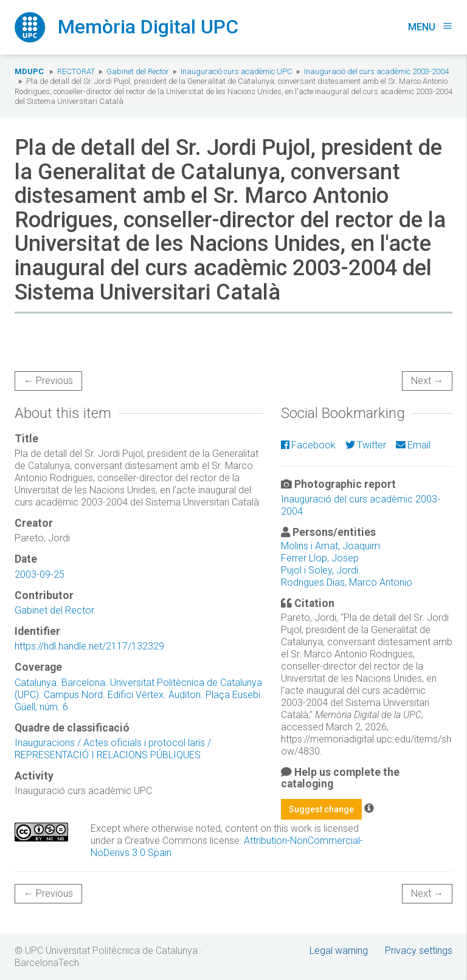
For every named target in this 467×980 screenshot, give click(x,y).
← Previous (48, 381)
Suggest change (321, 809)
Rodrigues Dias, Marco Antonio (347, 582)
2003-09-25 (40, 574)
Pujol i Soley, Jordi (320, 570)
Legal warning (339, 951)
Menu (430, 27)
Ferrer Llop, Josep (320, 558)
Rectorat (76, 71)
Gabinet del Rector (138, 71)
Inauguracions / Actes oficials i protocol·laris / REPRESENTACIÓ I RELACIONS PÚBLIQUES (113, 749)
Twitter (366, 445)
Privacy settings (419, 951)
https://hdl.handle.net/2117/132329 (89, 646)
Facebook (308, 445)
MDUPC (29, 71)
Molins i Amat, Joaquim (330, 546)
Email (413, 445)
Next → (427, 381)
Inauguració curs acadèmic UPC (237, 71)
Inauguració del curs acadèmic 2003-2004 (376, 71)
